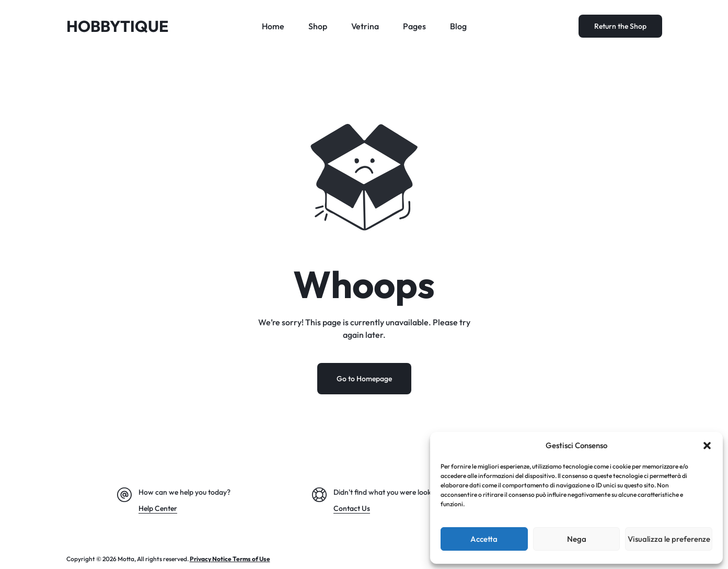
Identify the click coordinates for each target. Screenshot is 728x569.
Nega (577, 539)
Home (273, 26)
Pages (414, 26)
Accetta (484, 539)
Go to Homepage (364, 379)
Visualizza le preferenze (669, 539)
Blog (458, 26)
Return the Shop (620, 26)
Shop (318, 26)
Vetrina (365, 26)
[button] (707, 446)
